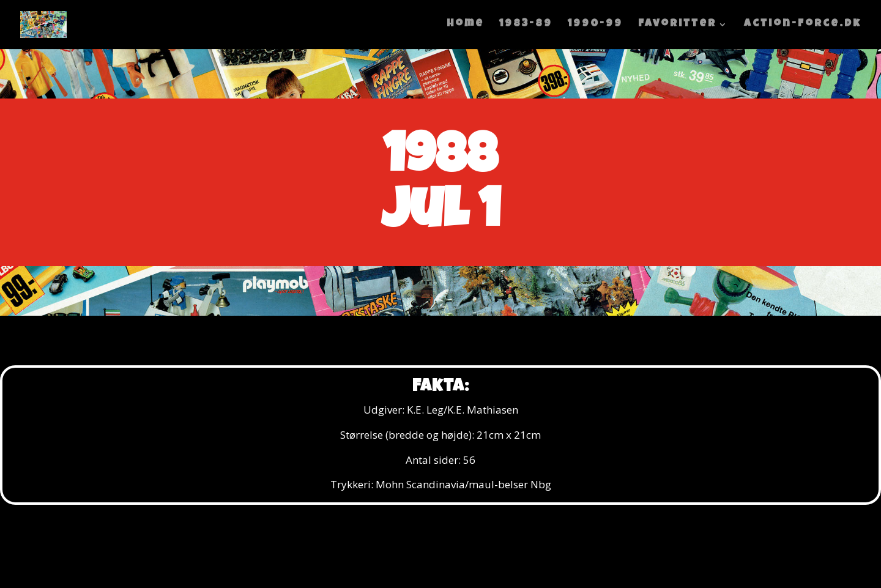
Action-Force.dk (803, 25)
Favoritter (677, 25)
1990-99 (595, 25)
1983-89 (526, 25)
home (465, 25)
